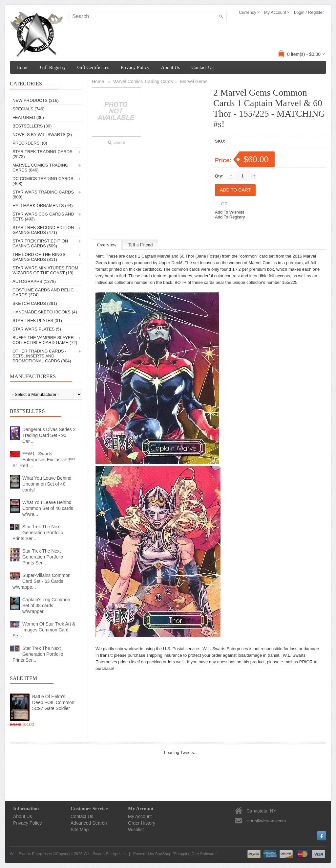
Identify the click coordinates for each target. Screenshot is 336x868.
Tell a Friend (140, 245)
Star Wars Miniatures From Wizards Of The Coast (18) (45, 270)
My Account (140, 816)
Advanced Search (89, 823)
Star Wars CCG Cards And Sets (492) (43, 217)
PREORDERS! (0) (30, 143)
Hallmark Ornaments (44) (42, 206)
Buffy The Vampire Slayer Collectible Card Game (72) (45, 340)
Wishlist (136, 830)
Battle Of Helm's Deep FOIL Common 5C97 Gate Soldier (53, 702)
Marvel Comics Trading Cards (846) (40, 168)
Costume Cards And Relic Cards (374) (43, 292)
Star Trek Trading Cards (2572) (42, 154)
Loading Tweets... (181, 753)
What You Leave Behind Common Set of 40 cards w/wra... (48, 508)
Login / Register (309, 12)
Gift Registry (53, 67)
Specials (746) (29, 109)
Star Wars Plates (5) (37, 329)
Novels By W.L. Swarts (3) (42, 135)
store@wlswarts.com (266, 821)
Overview (107, 245)
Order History (142, 823)
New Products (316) (36, 100)
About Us (170, 67)
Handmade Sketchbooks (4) (45, 312)
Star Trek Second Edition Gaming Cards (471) (43, 230)
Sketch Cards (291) (35, 303)
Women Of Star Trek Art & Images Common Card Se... (44, 630)
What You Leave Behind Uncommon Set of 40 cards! (47, 484)
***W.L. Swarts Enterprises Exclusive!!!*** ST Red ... (44, 460)
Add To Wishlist (230, 212)
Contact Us (202, 67)
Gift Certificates (93, 67)
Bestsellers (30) (32, 126)
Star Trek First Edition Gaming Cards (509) (40, 243)
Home (22, 67)
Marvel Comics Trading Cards (143, 81)
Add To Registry (230, 217)
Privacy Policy (135, 67)
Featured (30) (28, 117)
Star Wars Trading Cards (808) (43, 194)
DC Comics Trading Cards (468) (43, 181)
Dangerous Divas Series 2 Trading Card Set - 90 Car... (49, 435)
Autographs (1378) (34, 281)
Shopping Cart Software (195, 854)
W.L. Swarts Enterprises (105, 854)
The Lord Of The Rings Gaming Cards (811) (39, 257)
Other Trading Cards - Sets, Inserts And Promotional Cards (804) (42, 356)
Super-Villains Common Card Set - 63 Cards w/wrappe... (42, 581)
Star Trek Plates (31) (37, 320)
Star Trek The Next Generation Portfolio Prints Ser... (38, 533)
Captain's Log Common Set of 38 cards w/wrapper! (46, 605)
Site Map (80, 830)
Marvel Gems (194, 81)
